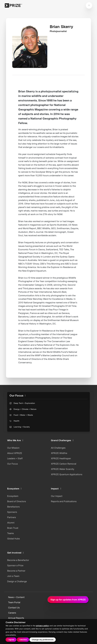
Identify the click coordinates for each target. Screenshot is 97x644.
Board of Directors (17, 501)
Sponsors (12, 512)
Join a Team (13, 576)
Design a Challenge (17, 581)
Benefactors (13, 507)
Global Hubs (13, 539)
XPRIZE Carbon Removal (64, 464)
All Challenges (58, 448)
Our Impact (57, 496)
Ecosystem (13, 496)
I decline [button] (23, 640)
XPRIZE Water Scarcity (63, 469)
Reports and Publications (64, 501)
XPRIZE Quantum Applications (67, 474)
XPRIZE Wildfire (59, 453)
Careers (12, 613)
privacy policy (43, 626)
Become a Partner (16, 571)
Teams (10, 533)
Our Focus (12, 464)
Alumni (11, 523)
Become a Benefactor (18, 560)
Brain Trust (13, 528)
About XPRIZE (15, 453)
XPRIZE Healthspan (61, 458)
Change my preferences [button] (43, 640)
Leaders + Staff (15, 458)
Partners (12, 517)
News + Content (16, 597)
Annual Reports (16, 618)
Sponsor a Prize (15, 565)
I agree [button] (11, 640)
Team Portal (14, 602)
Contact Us (14, 608)
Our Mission (13, 448)
